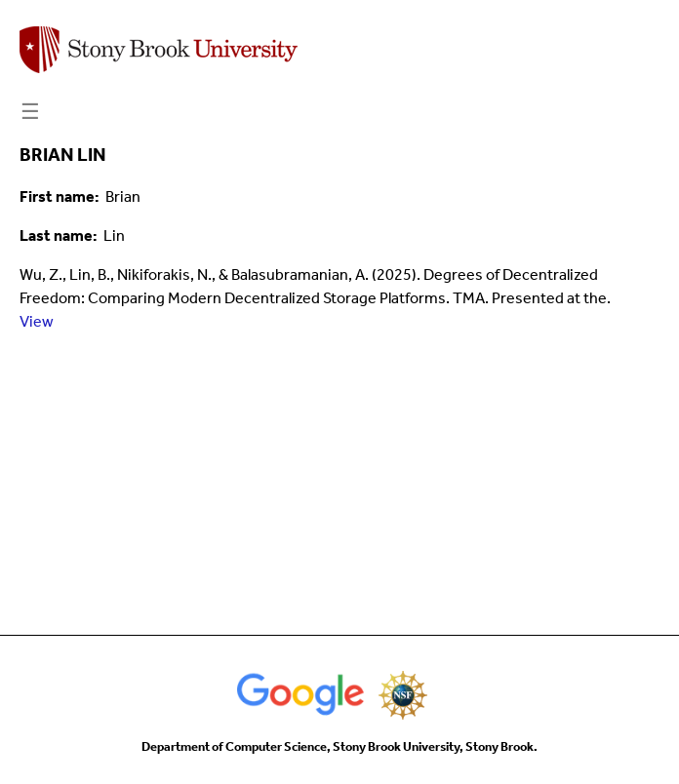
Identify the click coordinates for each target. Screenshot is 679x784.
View (37, 321)
